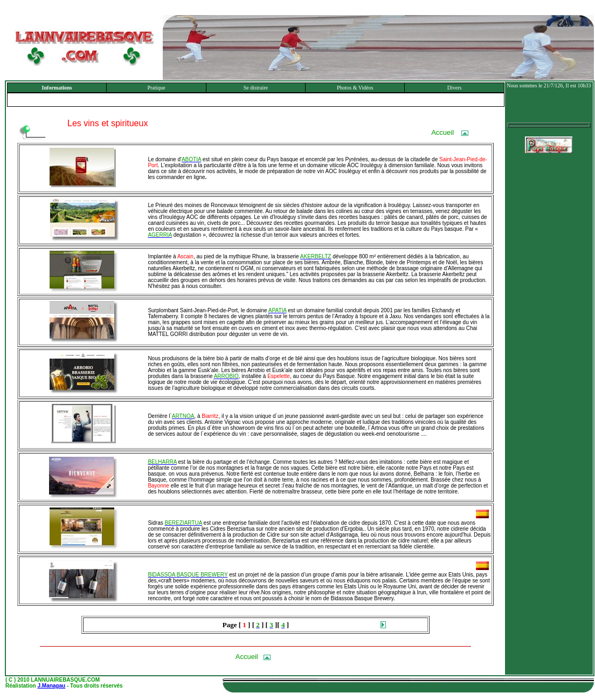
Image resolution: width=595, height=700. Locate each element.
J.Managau (51, 686)
